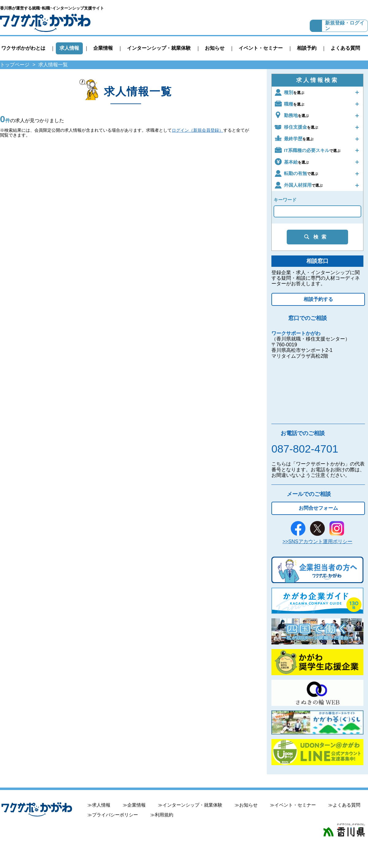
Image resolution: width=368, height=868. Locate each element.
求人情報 (69, 48)
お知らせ (215, 48)
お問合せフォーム (318, 508)
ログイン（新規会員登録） (197, 130)
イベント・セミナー (261, 48)
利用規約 (164, 815)
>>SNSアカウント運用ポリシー (317, 541)
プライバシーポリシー (115, 815)
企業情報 (103, 48)
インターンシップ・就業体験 (159, 48)
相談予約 (307, 48)
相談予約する (318, 299)
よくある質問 (345, 48)
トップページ (15, 65)
